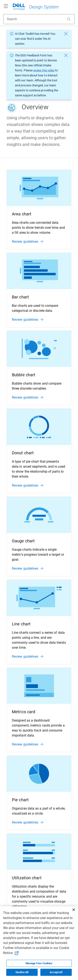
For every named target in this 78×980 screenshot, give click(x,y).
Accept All (56, 972)
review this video (44, 70)
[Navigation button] (6, 6)
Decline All (22, 972)
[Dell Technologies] (36, 6)
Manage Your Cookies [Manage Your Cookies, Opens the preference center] (39, 963)
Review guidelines (28, 242)
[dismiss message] (66, 34)
